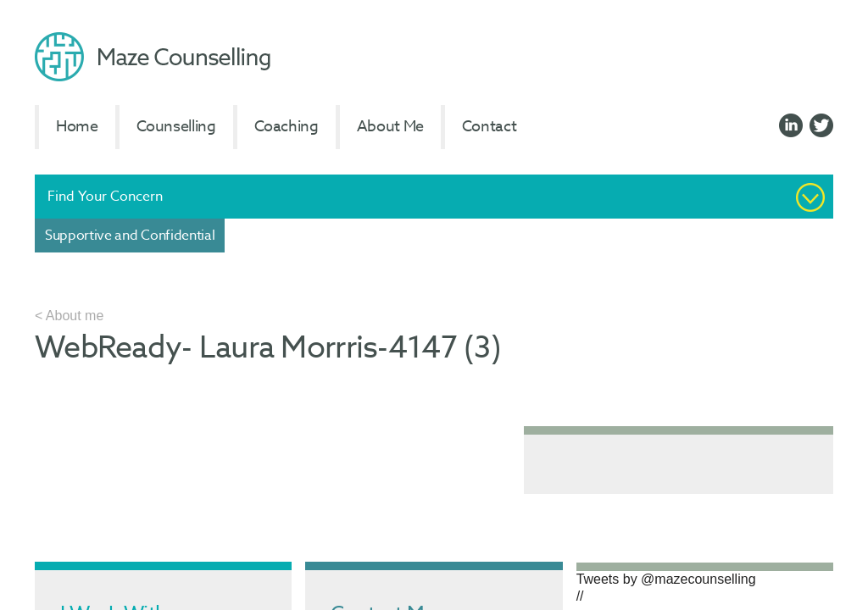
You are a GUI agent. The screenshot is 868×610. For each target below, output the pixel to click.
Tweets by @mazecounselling (666, 579)
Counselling (176, 127)
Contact (489, 127)
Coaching (287, 127)
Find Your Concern (105, 197)
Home (77, 127)
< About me (69, 316)
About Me (390, 127)
